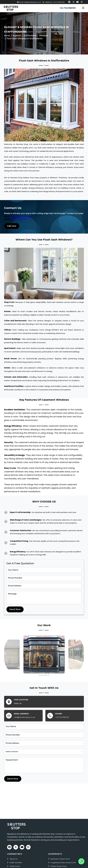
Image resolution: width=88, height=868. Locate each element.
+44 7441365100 (68, 8)
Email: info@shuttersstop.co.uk (29, 2)
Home (7, 36)
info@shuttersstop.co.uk (21, 216)
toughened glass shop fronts (63, 863)
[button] (39, 675)
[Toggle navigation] (83, 8)
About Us (14, 859)
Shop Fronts (15, 866)
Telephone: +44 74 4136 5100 (54, 2)
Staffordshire (30, 36)
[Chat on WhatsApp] (81, 861)
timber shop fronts (59, 866)
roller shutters (16, 863)
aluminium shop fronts (60, 859)
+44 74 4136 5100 (19, 219)
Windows (44, 36)
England (17, 36)
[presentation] (5, 654)
